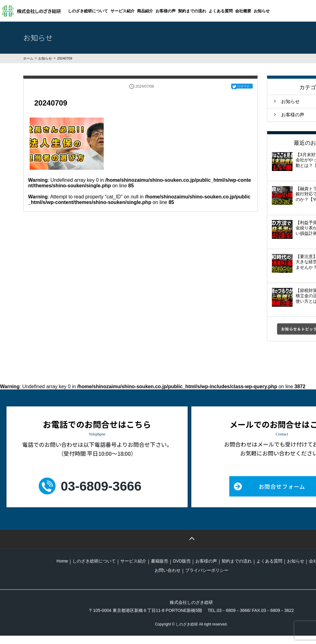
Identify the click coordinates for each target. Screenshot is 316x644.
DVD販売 (182, 561)
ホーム (28, 58)
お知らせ (262, 11)
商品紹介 (145, 11)
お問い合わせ (168, 570)
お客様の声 (166, 11)
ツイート (243, 86)
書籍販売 (160, 561)
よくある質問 (221, 11)
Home (62, 561)
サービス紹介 (123, 11)
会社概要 (243, 11)
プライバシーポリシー (207, 570)
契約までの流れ (192, 11)
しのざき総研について (88, 11)
